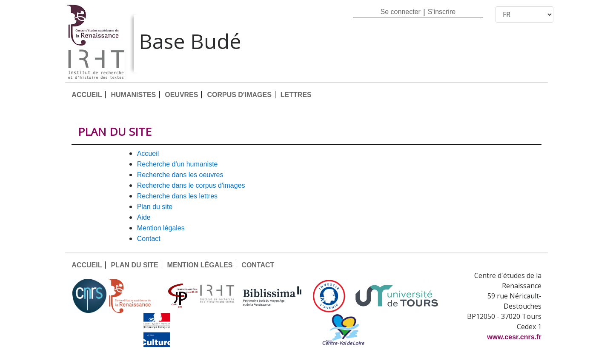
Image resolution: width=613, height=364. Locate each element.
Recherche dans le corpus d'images (191, 185)
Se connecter (401, 12)
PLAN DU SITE (155, 207)
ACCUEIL (87, 95)
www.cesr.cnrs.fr (514, 337)
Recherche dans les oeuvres (180, 175)
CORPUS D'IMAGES (239, 95)
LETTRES (296, 95)
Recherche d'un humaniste (178, 164)
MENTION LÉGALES (161, 228)
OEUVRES (181, 95)
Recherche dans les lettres (177, 196)
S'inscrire (442, 12)
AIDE (144, 217)
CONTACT (149, 239)
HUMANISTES (133, 95)
